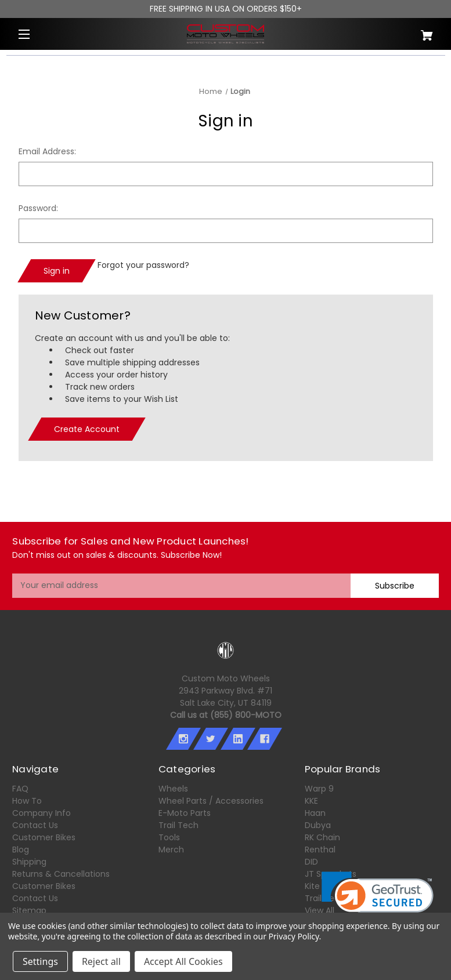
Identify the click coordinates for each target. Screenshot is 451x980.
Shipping (29, 862)
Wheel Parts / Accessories (211, 801)
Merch (171, 850)
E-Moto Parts (185, 813)
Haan (315, 813)
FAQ (20, 789)
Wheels (173, 789)
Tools (169, 837)
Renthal (320, 850)
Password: (38, 208)
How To (27, 801)
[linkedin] (237, 739)
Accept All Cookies (183, 961)
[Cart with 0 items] (403, 31)
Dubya (318, 825)
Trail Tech (178, 825)
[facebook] (265, 739)
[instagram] (183, 739)
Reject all (101, 961)
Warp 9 (319, 789)
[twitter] (211, 739)
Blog (21, 850)
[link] (378, 900)
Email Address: (47, 151)
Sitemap (29, 910)
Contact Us (35, 825)
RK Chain (322, 837)
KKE (311, 801)
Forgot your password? (143, 265)
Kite (312, 886)
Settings (40, 961)
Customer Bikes (44, 837)
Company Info (42, 813)
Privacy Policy (293, 936)
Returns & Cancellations (61, 874)
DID (311, 862)
